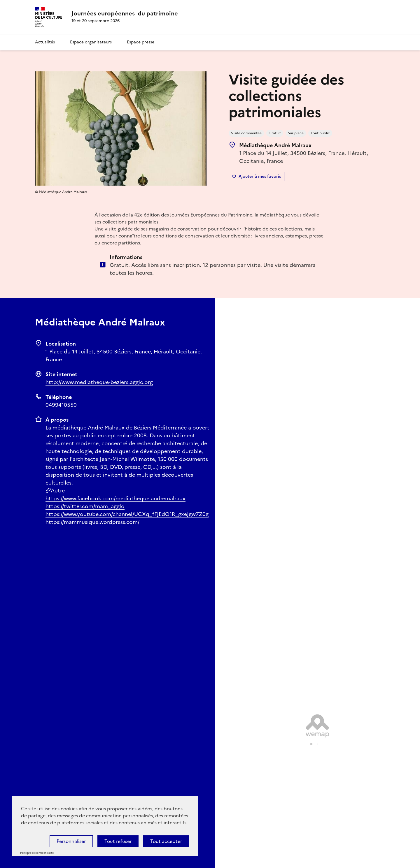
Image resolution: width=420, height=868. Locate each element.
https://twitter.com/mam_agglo (85, 506)
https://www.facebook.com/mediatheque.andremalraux (116, 498)
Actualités (45, 42)
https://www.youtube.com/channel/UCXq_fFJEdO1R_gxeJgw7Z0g (127, 514)
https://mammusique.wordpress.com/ (92, 522)
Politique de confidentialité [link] (37, 853)
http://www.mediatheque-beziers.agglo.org (99, 382)
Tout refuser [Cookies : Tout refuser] (118, 841)
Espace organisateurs (91, 42)
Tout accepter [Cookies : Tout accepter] (166, 841)
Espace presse (141, 42)
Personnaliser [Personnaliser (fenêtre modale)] (71, 841)
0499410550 (61, 405)
